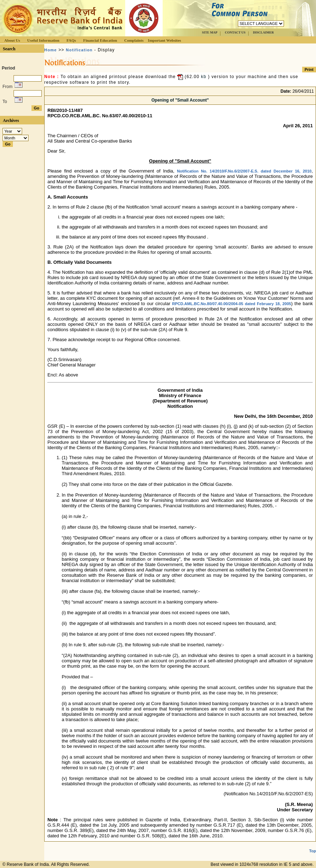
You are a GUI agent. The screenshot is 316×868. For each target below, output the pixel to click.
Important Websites (165, 40)
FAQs (71, 40)
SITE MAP (210, 32)
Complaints (134, 40)
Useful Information (43, 40)
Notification (79, 50)
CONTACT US (235, 32)
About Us (12, 40)
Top (313, 851)
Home (50, 50)
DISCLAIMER (263, 32)
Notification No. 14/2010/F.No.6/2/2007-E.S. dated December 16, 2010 (244, 171)
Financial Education (100, 40)
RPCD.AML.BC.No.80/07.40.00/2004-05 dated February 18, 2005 (232, 304)
